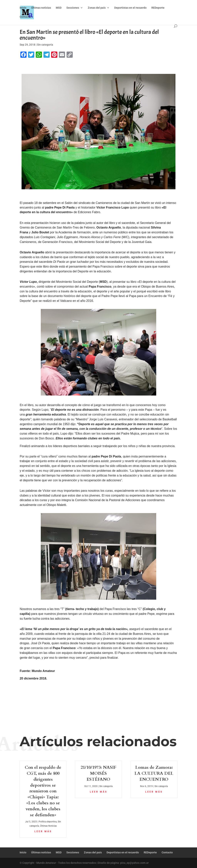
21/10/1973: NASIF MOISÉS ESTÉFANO (98, 773)
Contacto (25, 17)
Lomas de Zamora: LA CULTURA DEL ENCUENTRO (154, 773)
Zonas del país (97, 8)
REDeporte (158, 8)
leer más (43, 831)
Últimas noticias (41, 8)
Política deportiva (48, 822)
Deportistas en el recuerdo (130, 8)
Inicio (23, 8)
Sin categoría (45, 45)
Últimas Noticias (48, 826)
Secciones (73, 8)
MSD (59, 8)
